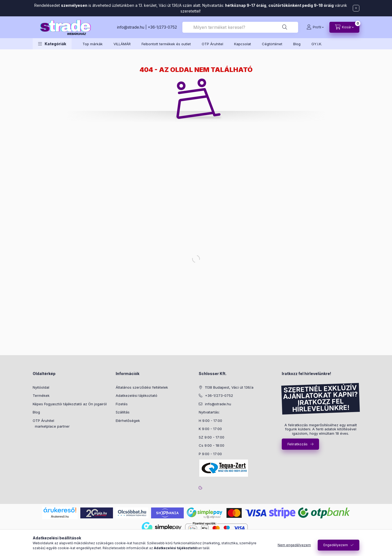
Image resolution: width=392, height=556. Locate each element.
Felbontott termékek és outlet (166, 44)
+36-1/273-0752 (162, 27)
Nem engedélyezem (294, 545)
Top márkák (93, 44)
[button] (52, 44)
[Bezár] (356, 8)
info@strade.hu (131, 27)
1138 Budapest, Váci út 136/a (229, 387)
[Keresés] (285, 27)
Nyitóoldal (41, 387)
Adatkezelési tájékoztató (137, 395)
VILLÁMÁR (122, 44)
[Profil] (315, 27)
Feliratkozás (298, 444)
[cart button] (344, 27)
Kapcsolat (243, 44)
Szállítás (123, 412)
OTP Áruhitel (212, 44)
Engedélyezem (336, 545)
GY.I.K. (317, 44)
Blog (297, 44)
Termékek (41, 395)
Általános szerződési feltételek (142, 387)
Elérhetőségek (128, 421)
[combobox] (240, 27)
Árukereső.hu (60, 516)
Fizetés (122, 404)
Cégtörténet (272, 44)
